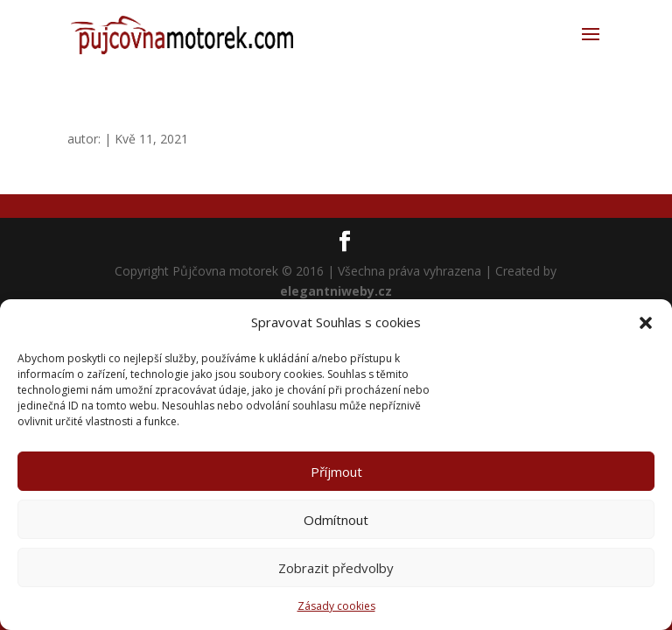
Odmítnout (336, 520)
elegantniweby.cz (336, 291)
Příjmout (336, 472)
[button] (646, 323)
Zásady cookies (336, 606)
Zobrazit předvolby (336, 568)
